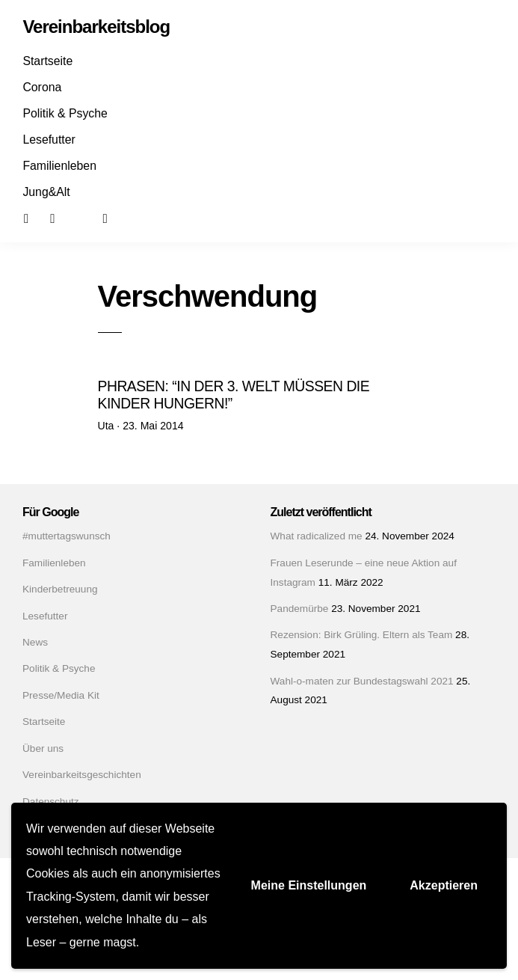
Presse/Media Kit (61, 695)
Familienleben (59, 166)
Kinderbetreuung (60, 589)
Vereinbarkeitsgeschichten (82, 775)
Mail (88, 218)
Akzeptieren (444, 885)
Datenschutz (51, 802)
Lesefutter (49, 140)
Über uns (43, 748)
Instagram (62, 218)
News (35, 642)
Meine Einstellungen (309, 885)
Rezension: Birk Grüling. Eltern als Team (362, 635)
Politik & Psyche (65, 113)
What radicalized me (317, 536)
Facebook (36, 218)
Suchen (115, 218)
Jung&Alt (46, 192)
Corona (42, 87)
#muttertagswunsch (67, 536)
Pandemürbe (300, 609)
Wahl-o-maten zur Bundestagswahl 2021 (362, 681)
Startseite (47, 61)
